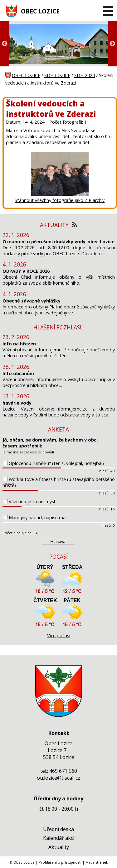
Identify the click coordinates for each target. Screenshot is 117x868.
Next (112, 44)
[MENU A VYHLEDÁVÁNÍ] (108, 11)
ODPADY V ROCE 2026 (26, 271)
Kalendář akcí (59, 838)
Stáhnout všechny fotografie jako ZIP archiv (60, 200)
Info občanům (18, 373)
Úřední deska (58, 829)
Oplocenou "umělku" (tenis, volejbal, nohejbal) (56, 463)
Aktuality (59, 847)
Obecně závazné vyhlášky (32, 301)
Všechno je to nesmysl (32, 501)
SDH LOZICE (57, 75)
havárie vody (17, 403)
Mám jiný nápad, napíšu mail (38, 517)
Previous (5, 44)
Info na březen (19, 344)
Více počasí (59, 635)
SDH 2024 (85, 75)
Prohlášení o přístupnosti (60, 862)
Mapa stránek (97, 862)
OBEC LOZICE (40, 11)
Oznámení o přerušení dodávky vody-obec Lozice (58, 242)
